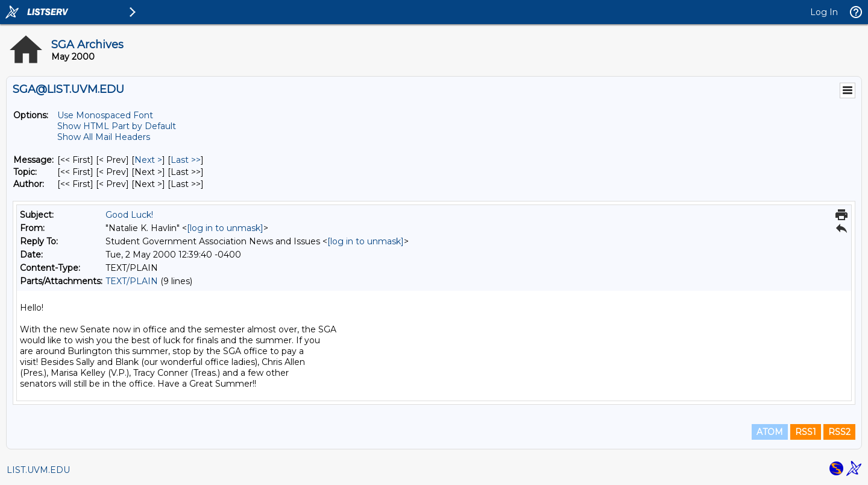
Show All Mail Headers (104, 137)
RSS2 (839, 432)
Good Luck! (129, 215)
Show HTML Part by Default (117, 126)
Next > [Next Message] (148, 160)
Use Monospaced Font (105, 115)
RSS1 (806, 432)
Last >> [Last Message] (186, 160)
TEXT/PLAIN (132, 281)
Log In (824, 12)
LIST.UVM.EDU (38, 470)
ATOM (770, 432)
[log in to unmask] (225, 228)
